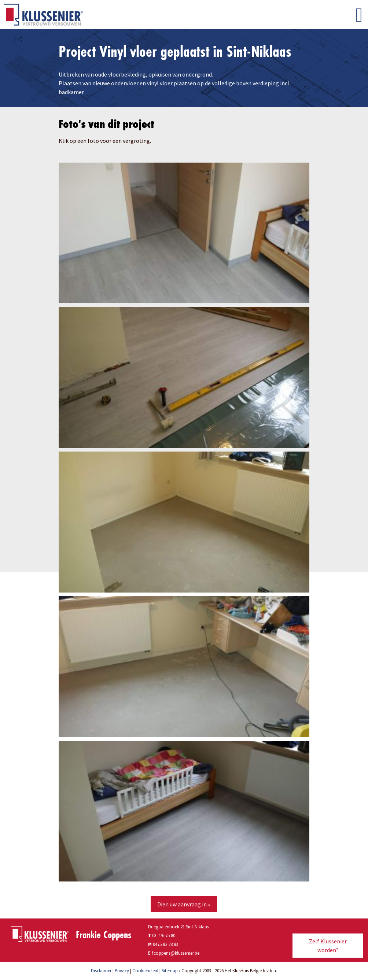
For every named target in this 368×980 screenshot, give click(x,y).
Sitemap (170, 970)
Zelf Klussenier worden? (328, 946)
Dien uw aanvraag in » (184, 904)
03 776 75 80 (162, 935)
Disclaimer (101, 970)
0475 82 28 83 (165, 944)
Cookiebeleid (145, 970)
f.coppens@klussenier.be (176, 953)
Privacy (122, 970)
